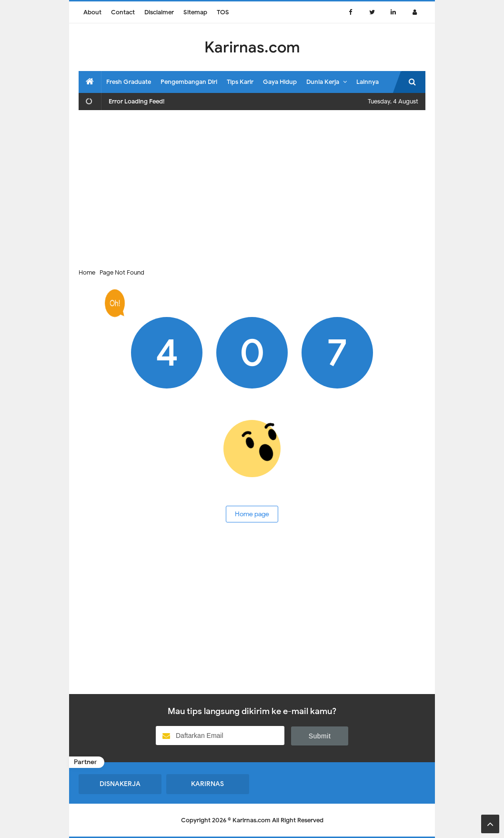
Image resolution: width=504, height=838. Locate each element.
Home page (252, 514)
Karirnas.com (252, 820)
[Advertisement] (252, 186)
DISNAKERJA (120, 784)
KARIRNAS (207, 784)
